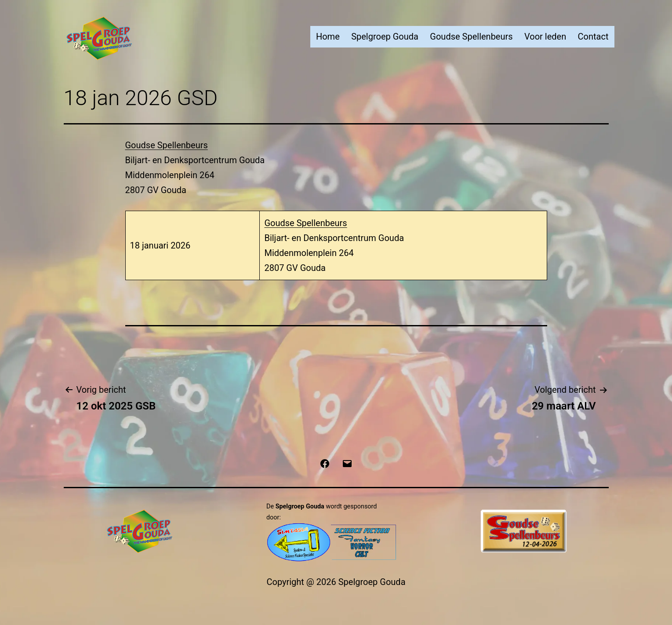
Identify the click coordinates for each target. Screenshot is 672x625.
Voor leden (545, 37)
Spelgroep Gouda (385, 37)
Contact (593, 37)
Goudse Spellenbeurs (471, 37)
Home (328, 37)
